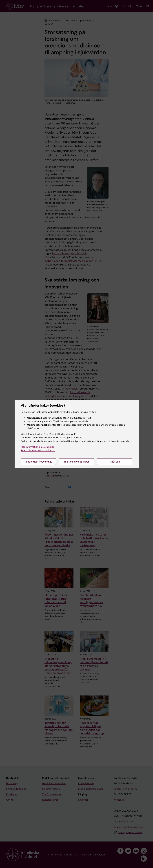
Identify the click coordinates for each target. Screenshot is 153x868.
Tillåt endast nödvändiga (38, 462)
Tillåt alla (115, 462)
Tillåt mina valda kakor (76, 462)
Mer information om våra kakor (38, 447)
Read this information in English (38, 450)
